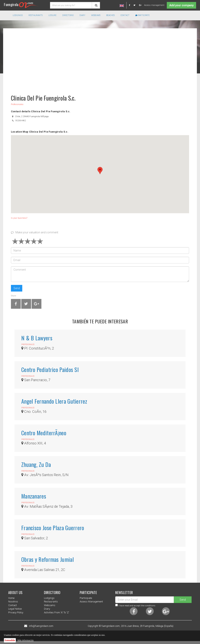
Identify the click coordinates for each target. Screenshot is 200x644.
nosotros (13, 602)
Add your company (181, 5)
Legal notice (15, 609)
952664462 (21, 121)
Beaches (110, 15)
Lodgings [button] (18, 15)
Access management (154, 5)
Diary (82, 15)
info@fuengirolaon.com (41, 626)
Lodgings (49, 598)
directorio (68, 15)
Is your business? (19, 218)
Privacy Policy (16, 612)
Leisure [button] (52, 15)
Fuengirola (21, 4)
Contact (125, 15)
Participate (142, 15)
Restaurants (51, 602)
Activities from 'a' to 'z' (57, 612)
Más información (25, 640)
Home (11, 598)
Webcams (96, 15)
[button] (100, 171)
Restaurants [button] (36, 15)
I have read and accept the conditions (137, 606)
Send (17, 288)
